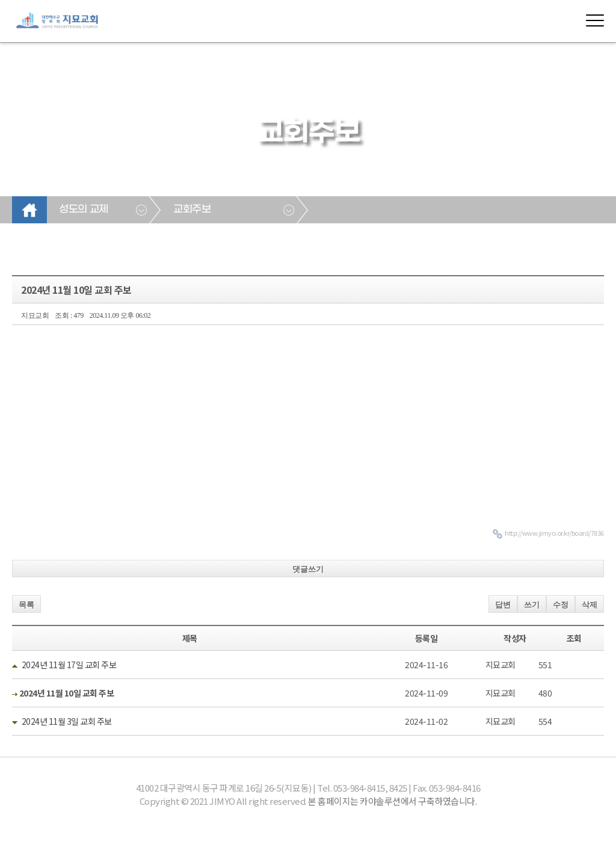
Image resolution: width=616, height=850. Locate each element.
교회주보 (192, 209)
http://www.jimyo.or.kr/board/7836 (554, 533)
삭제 (590, 605)
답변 (503, 605)
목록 (26, 605)
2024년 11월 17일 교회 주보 (69, 665)
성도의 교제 (83, 209)
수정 (561, 605)
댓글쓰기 (308, 569)
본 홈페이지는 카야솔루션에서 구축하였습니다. (392, 801)
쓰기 (532, 605)
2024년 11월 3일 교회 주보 (67, 721)
